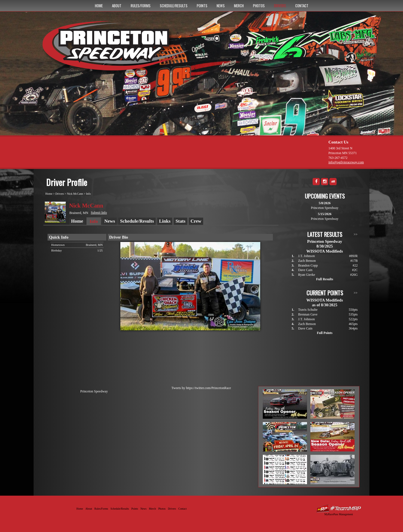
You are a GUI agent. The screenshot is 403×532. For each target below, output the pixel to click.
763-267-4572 (338, 158)
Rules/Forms (141, 6)
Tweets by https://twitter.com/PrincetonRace (201, 388)
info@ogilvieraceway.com (346, 162)
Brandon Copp (308, 265)
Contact (302, 6)
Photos (259, 6)
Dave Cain (305, 270)
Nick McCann (75, 194)
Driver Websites (339, 508)
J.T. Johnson (306, 256)
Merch (239, 6)
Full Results (324, 279)
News (221, 6)
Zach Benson (307, 261)
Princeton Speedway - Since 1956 (117, 48)
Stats (180, 221)
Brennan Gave (308, 314)
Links (165, 221)
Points (202, 6)
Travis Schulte (308, 310)
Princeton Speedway (94, 391)
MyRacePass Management (339, 514)
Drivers (280, 6)
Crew (196, 221)
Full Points (325, 333)
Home (99, 6)
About (117, 6)
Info (88, 194)
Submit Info (99, 213)
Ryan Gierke (307, 275)
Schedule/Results (174, 6)
